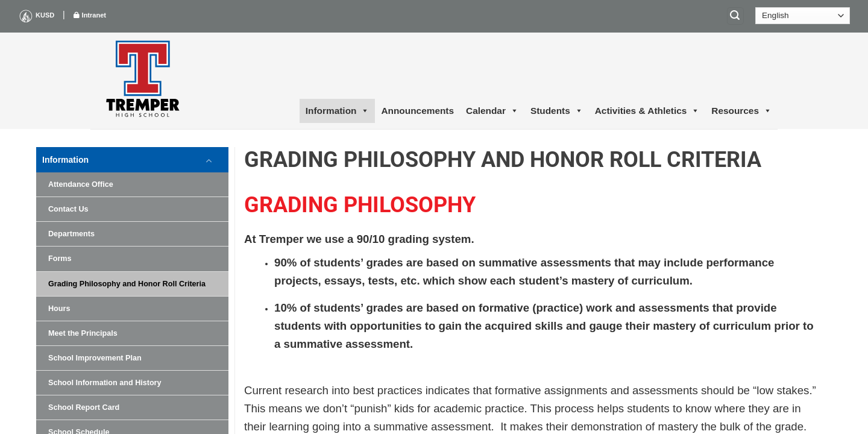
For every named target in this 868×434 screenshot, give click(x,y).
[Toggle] (209, 160)
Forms (60, 259)
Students (557, 111)
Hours (59, 309)
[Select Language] (803, 16)
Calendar (492, 111)
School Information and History (105, 383)
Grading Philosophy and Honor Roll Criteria (127, 284)
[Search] (735, 16)
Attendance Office (81, 184)
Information (338, 111)
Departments (71, 234)
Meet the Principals (83, 333)
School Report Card (84, 407)
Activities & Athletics (647, 111)
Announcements (417, 111)
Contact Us (68, 209)
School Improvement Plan (95, 358)
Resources (741, 111)
